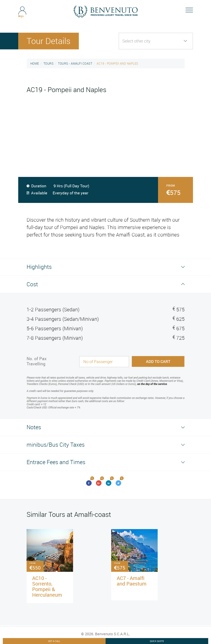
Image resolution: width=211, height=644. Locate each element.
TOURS (49, 63)
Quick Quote (157, 641)
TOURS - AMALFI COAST (75, 63)
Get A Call (54, 641)
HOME (35, 63)
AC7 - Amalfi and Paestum (132, 581)
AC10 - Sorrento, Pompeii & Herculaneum (47, 586)
